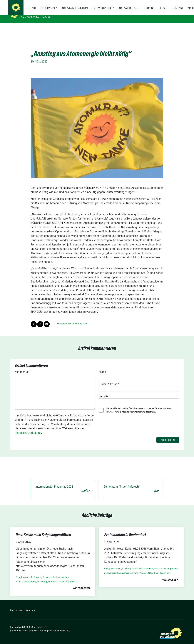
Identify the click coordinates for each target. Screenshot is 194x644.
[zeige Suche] (178, 3)
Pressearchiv (49, 572)
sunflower (34, 626)
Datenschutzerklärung (28, 428)
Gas (18, 577)
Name (103, 367)
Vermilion (166, 568)
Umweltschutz (62, 572)
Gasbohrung (117, 568)
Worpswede (172, 564)
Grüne (62, 577)
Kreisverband (81, 319)
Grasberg (38, 572)
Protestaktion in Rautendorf (125, 530)
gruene (53, 577)
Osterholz (72, 577)
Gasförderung (29, 577)
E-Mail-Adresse (109, 379)
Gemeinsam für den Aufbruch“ (131, 484)
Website (104, 392)
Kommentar (23, 367)
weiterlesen (81, 584)
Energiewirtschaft (65, 319)
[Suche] (174, 3)
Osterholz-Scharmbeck (142, 564)
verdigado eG (63, 626)
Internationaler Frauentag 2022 (63, 484)
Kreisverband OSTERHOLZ (41, 12)
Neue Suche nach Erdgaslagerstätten (43, 530)
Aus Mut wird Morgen (36, 17)
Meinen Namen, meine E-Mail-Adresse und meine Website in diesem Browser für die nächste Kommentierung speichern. (139, 405)
